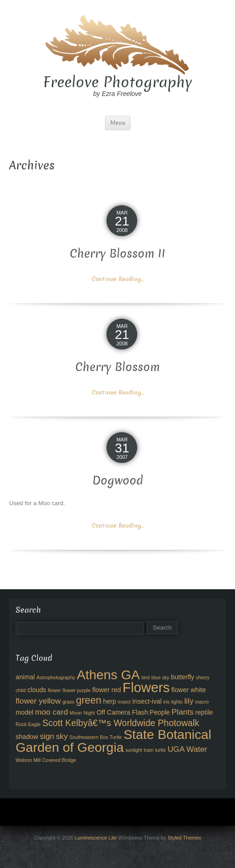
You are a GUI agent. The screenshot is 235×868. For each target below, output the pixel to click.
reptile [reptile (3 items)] (204, 712)
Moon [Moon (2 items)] (76, 713)
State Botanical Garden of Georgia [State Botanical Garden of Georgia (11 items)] (113, 741)
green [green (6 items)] (89, 700)
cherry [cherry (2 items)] (203, 677)
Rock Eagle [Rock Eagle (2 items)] (28, 724)
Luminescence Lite (96, 838)
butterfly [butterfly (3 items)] (183, 677)
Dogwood (118, 481)
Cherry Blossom (117, 367)
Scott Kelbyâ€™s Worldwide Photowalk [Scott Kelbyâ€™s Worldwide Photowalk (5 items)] (121, 723)
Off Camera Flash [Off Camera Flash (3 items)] (122, 712)
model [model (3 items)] (25, 712)
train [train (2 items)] (149, 750)
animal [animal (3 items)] (25, 677)
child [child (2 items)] (21, 690)
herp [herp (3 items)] (110, 701)
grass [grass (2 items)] (68, 702)
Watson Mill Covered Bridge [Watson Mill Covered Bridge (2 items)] (46, 760)
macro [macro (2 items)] (202, 702)
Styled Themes (184, 838)
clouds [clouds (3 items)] (37, 690)
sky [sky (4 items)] (62, 736)
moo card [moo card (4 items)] (51, 712)
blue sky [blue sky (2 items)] (160, 677)
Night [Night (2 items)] (89, 713)
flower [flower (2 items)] (54, 690)
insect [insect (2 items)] (124, 702)
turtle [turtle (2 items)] (161, 750)
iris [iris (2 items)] (167, 702)
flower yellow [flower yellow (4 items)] (38, 701)
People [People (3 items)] (160, 712)
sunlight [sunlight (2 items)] (134, 750)
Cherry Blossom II (117, 254)
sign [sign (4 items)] (47, 736)
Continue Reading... (118, 279)
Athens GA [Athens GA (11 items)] (108, 675)
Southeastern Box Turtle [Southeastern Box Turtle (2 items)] (95, 737)
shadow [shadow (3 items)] (27, 737)
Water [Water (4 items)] (197, 749)
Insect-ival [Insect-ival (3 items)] (147, 701)
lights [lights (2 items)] (177, 702)
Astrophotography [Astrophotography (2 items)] (56, 677)
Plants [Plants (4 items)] (183, 712)
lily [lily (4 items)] (189, 701)
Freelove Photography (117, 82)
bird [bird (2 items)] (145, 677)
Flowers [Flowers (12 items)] (146, 687)
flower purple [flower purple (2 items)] (76, 690)
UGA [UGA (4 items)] (176, 749)
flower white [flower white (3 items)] (188, 690)
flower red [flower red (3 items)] (106, 690)
